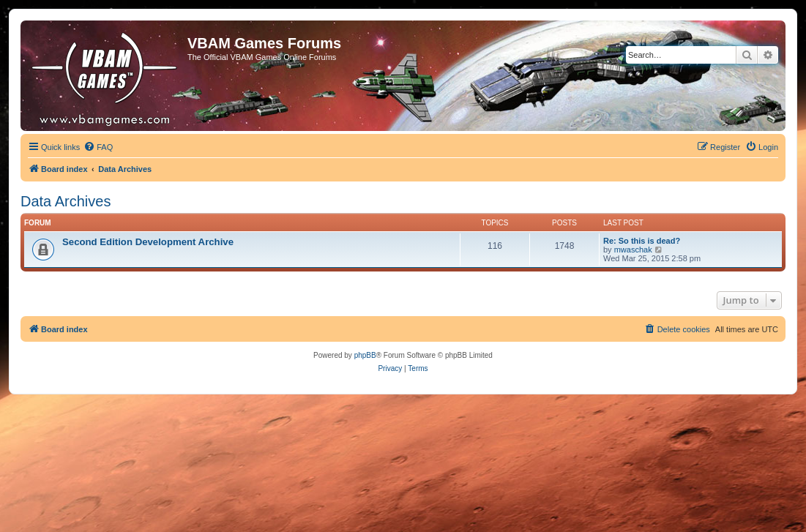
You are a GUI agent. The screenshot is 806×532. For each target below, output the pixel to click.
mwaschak (633, 250)
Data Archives (66, 201)
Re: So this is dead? (642, 241)
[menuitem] (98, 147)
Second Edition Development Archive (148, 242)
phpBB (365, 355)
